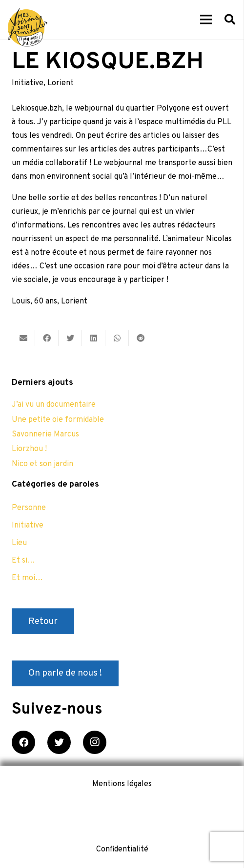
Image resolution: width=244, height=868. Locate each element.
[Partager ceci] (47, 338)
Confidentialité (122, 849)
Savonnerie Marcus (45, 434)
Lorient (61, 83)
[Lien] (28, 27)
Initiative (28, 83)
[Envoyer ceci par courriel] (23, 338)
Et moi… (27, 578)
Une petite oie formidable (58, 420)
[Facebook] (23, 742)
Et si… (23, 561)
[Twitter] (59, 742)
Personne (29, 508)
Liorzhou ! (29, 449)
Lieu (19, 543)
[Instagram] (95, 742)
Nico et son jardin (42, 464)
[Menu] (206, 19)
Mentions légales (122, 784)
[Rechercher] (230, 19)
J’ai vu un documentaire (54, 405)
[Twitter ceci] (70, 338)
